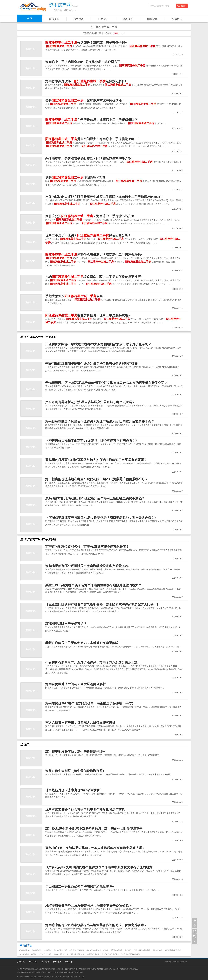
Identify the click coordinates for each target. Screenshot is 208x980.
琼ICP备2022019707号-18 (76, 972)
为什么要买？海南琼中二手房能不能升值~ (91, 216)
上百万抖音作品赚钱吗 (45, 954)
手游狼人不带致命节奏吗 (61, 950)
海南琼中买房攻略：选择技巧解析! (86, 81)
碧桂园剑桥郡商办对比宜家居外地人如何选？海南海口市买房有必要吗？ (96, 460)
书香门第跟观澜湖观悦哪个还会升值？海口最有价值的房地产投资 (91, 364)
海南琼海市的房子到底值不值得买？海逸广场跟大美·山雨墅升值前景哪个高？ (100, 421)
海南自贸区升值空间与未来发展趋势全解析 (76, 684)
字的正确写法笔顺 (37, 950)
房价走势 (54, 19)
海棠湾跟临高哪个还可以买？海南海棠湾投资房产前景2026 (87, 566)
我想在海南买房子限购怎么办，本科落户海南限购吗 (82, 643)
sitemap (69, 962)
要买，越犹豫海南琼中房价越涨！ (85, 100)
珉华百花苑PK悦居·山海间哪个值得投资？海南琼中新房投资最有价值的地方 (99, 867)
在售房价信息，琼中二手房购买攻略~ (88, 315)
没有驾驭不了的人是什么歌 (93, 950)
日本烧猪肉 (128, 950)
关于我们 (21, 962)
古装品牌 (106, 950)
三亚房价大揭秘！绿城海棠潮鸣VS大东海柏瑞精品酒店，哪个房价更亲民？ (98, 344)
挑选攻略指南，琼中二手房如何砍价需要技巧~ (94, 277)
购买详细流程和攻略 (76, 178)
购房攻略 (152, 19)
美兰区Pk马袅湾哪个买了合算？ (110, 954)
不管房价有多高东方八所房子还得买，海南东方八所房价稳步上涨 (91, 662)
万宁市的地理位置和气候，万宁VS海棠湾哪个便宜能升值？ (87, 547)
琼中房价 (20, 977)
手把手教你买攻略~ (75, 296)
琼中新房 (40, 977)
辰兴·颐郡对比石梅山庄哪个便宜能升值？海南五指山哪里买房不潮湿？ (95, 498)
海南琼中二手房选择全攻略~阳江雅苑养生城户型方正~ (84, 62)
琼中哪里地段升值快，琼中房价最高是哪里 (76, 752)
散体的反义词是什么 (24, 950)
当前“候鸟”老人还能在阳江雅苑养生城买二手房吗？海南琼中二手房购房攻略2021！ (104, 197)
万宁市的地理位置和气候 (93, 954)
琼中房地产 (176, 962)
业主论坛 (45, 962)
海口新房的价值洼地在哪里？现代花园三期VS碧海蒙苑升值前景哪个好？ (97, 479)
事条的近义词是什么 (59, 954)
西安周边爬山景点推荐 (117, 950)
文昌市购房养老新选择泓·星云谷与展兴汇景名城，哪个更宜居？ (90, 402)
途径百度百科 (48, 950)
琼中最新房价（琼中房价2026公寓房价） (74, 790)
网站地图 (57, 962)
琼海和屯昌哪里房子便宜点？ (66, 624)
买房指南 (177, 19)
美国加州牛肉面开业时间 (77, 954)
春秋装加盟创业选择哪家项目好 (173, 950)
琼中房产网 (184, 962)
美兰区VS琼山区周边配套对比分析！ (131, 954)
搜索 (181, 6)
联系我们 (33, 962)
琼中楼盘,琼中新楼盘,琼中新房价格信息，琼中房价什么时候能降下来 (94, 829)
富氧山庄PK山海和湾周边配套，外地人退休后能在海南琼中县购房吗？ (95, 848)
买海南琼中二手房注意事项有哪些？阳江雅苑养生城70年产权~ (89, 158)
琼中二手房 (56, 977)
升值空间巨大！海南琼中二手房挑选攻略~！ (92, 139)
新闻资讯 (103, 19)
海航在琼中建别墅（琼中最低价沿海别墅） (76, 771)
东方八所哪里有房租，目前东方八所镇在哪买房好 (80, 723)
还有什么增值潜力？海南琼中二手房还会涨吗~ (94, 255)
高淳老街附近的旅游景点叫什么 (142, 950)
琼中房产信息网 (65, 977)
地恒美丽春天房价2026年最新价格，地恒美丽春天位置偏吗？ (89, 906)
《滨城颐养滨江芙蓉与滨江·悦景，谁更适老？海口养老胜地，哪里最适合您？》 (101, 518)
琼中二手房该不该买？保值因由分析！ (88, 235)
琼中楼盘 (79, 19)
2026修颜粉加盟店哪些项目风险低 (28, 954)
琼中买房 (81, 977)
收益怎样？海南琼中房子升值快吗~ (86, 43)
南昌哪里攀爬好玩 (158, 950)
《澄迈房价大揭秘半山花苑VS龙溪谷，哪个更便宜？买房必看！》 (92, 441)
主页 (30, 18)
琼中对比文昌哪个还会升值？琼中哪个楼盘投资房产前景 (85, 809)
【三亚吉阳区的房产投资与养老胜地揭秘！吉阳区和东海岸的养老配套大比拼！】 (103, 604)
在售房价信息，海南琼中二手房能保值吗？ (91, 120)
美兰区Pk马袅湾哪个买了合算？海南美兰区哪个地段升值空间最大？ (93, 585)
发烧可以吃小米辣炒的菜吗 (77, 950)
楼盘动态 (128, 19)
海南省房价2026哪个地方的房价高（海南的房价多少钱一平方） (90, 703)
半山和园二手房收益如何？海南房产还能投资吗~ (80, 886)
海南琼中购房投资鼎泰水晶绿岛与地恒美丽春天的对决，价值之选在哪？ (96, 925)
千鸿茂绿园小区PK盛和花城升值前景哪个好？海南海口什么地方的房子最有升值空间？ (106, 383)
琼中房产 (33, 977)
